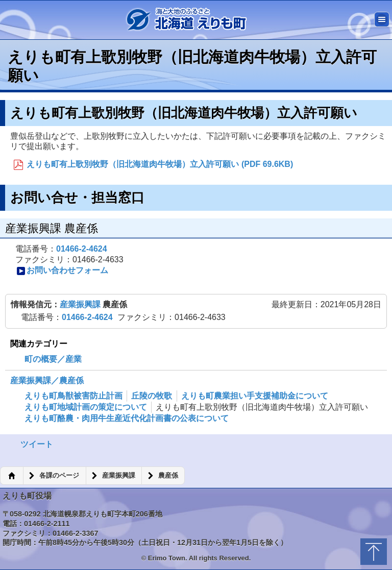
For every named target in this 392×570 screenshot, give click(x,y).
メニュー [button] (382, 19)
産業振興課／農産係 (47, 380)
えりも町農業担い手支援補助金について (255, 396)
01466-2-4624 (82, 249)
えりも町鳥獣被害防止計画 (73, 396)
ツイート (37, 444)
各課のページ (59, 476)
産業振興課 (81, 304)
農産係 (168, 476)
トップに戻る (374, 552)
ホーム (11, 476)
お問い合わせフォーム (62, 271)
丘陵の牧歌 (152, 396)
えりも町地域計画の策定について (86, 407)
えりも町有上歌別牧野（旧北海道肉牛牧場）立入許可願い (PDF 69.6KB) (153, 165)
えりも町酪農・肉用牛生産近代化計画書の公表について (127, 418)
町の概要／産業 (53, 359)
